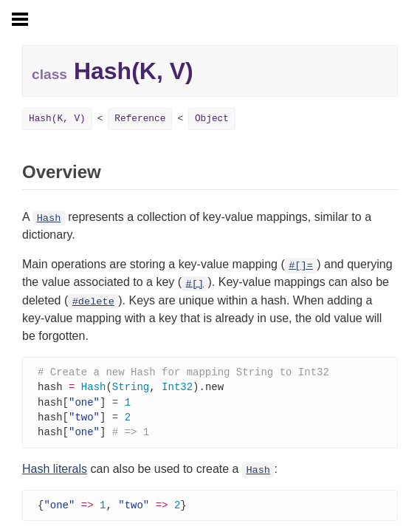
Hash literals (55, 473)
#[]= (301, 266)
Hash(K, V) (57, 119)
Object (212, 119)
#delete (93, 302)
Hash (49, 218)
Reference (140, 119)
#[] (195, 283)
